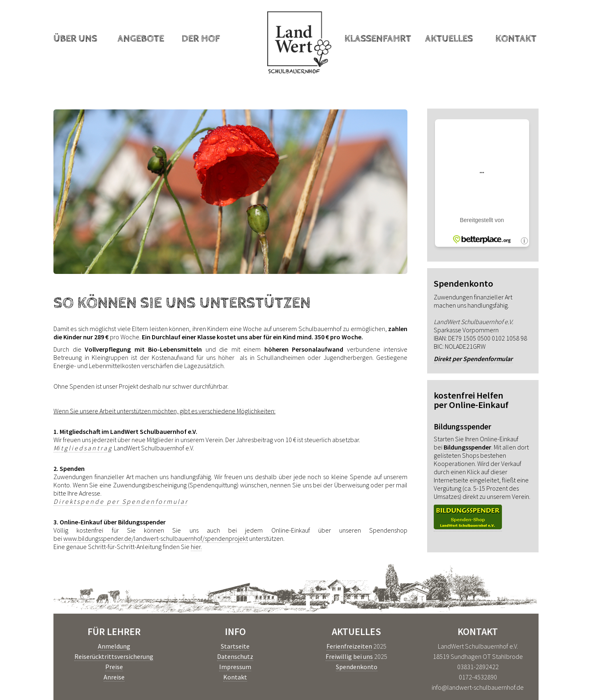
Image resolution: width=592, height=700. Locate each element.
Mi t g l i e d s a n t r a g (82, 448)
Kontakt (516, 39)
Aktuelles (449, 39)
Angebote (141, 39)
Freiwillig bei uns (349, 656)
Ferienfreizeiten (349, 646)
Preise (114, 667)
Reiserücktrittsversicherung (114, 656)
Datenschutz (235, 656)
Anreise (114, 677)
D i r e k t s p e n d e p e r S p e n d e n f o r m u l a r (120, 501)
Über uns (75, 39)
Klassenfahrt (378, 39)
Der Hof (201, 39)
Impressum (235, 667)
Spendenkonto (357, 667)
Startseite (235, 646)
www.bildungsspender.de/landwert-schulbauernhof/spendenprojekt (156, 538)
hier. (196, 547)
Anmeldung (114, 646)
